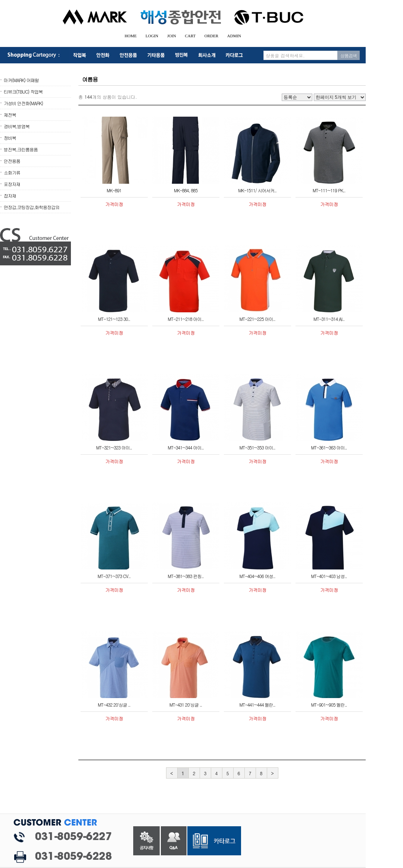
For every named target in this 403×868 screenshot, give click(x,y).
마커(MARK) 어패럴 (21, 80)
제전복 (10, 115)
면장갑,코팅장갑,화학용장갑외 (32, 207)
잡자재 (10, 195)
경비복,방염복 (17, 126)
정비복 (10, 138)
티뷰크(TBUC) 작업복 (23, 91)
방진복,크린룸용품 (21, 149)
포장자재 (12, 184)
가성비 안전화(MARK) (23, 103)
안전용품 (12, 161)
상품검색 (349, 55)
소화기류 (12, 172)
